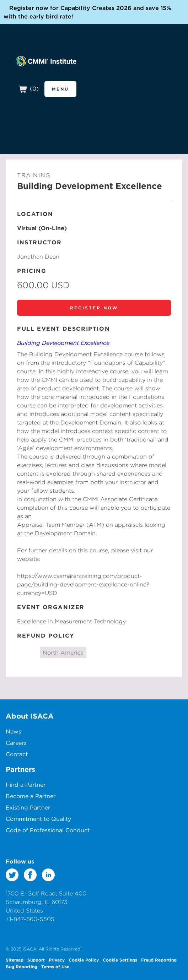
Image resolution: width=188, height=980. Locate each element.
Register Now (94, 308)
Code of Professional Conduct (48, 830)
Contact (17, 754)
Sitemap (15, 960)
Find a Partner (26, 785)
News (14, 731)
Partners (20, 769)
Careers (16, 743)
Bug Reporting (22, 967)
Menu (60, 89)
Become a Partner (31, 796)
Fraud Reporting (159, 960)
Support (36, 960)
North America (63, 653)
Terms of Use (55, 967)
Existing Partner (28, 807)
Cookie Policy (84, 960)
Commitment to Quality (38, 819)
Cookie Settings (120, 960)
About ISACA (30, 716)
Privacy (57, 960)
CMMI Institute (46, 61)
